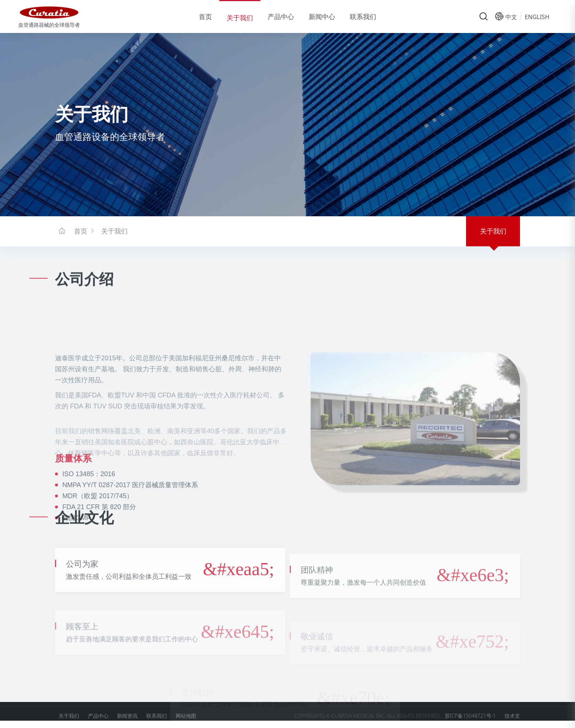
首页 (205, 16)
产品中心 (281, 16)
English (537, 17)
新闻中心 (322, 16)
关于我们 (240, 18)
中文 (511, 17)
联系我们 (363, 16)
